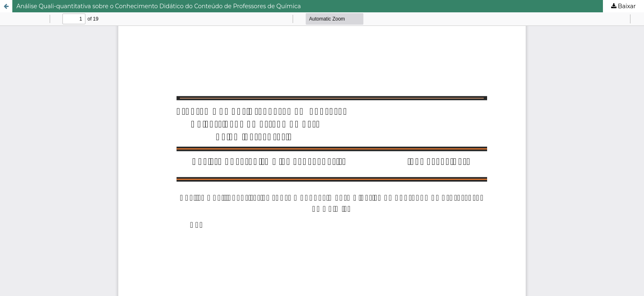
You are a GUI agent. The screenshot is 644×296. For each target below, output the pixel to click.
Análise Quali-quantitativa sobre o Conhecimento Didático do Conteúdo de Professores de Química (159, 6)
